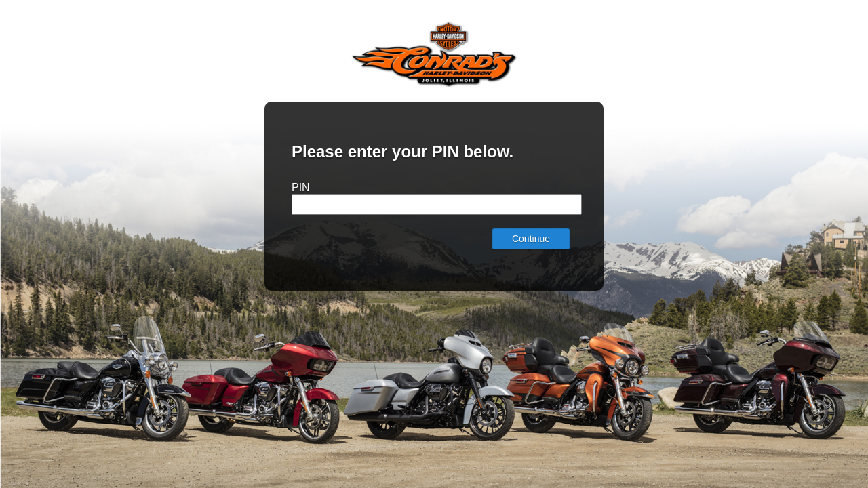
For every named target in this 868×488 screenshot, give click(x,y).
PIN (301, 187)
